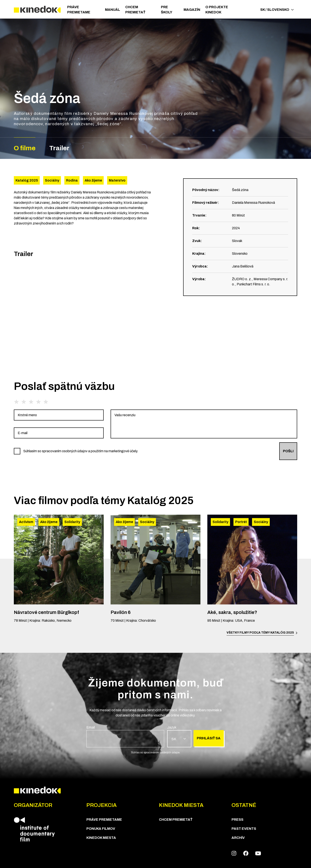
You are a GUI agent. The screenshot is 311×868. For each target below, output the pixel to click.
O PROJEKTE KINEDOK (217, 10)
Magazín (192, 10)
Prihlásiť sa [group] (209, 738)
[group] (59, 415)
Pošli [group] (288, 451)
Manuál (113, 10)
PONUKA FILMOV (101, 829)
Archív (238, 838)
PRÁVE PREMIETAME (79, 10)
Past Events (244, 829)
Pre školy (167, 10)
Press (237, 820)
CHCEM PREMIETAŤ (135, 10)
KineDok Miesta (101, 838)
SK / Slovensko (277, 10)
